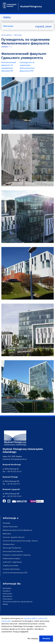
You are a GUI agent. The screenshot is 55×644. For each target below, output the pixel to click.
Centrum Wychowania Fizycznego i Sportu (20, 541)
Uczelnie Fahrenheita (11, 569)
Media (5, 604)
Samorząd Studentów (12, 548)
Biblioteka (7, 534)
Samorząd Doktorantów (13, 551)
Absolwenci (7, 596)
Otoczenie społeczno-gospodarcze (18, 601)
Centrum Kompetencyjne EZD (15, 573)
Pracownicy (8, 599)
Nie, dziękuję (33, 641)
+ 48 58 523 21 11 (13, 484)
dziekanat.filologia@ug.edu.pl (15, 459)
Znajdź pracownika (10, 566)
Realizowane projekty (12, 558)
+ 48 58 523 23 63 (14, 496)
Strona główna (6, 35)
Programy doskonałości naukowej (17, 555)
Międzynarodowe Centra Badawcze (17, 530)
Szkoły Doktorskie (10, 527)
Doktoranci (7, 593)
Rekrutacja (18, 35)
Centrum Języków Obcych (14, 537)
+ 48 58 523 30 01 (14, 471)
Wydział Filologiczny (31, 6)
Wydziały (7, 523)
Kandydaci (7, 588)
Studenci (6, 591)
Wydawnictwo (9, 544)
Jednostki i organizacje (12, 562)
